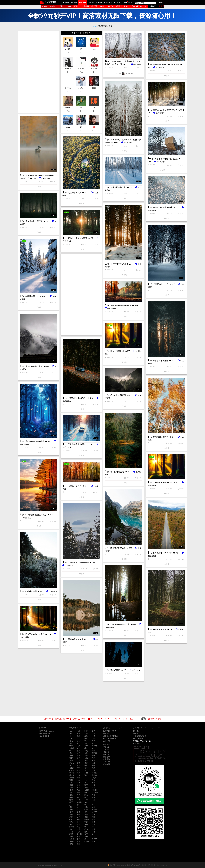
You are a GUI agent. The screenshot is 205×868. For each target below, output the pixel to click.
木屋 (79, 837)
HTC (79, 780)
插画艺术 (110, 6)
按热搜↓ (61, 6)
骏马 (71, 822)
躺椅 (79, 797)
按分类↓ (45, 6)
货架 (79, 785)
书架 (79, 844)
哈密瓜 (72, 775)
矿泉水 (72, 770)
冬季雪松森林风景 (118, 187)
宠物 (94, 797)
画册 (86, 770)
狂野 (71, 758)
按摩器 (72, 827)
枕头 (94, 815)
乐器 (79, 824)
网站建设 (117, 3)
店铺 (94, 837)
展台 (94, 834)
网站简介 (137, 731)
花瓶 (71, 824)
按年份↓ (69, 6)
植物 (94, 736)
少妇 (86, 758)
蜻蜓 (94, 824)
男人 (79, 758)
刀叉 (79, 810)
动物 (94, 734)
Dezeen (87, 802)
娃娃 (71, 797)
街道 (79, 763)
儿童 (79, 790)
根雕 (86, 812)
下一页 (125, 719)
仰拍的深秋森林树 (161, 437)
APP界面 (106, 754)
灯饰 (79, 829)
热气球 (94, 812)
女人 (71, 731)
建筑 (86, 738)
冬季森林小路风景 (161, 284)
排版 (79, 800)
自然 (86, 751)
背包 (71, 810)
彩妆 (79, 734)
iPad (86, 780)
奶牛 (71, 805)
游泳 (79, 788)
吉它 (94, 827)
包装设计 (94, 6)
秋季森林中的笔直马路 (163, 553)
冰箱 (94, 763)
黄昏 (71, 807)
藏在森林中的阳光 (161, 361)
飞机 (79, 746)
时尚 (79, 768)
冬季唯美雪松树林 (33, 296)
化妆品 (72, 768)
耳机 (94, 741)
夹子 (94, 842)
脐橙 (71, 792)
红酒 (79, 770)
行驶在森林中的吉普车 (120, 625)
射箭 (71, 788)
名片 (86, 746)
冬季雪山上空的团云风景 (78, 563)
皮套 (71, 829)
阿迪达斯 (95, 792)
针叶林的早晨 (31, 592)
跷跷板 (87, 819)
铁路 (94, 785)
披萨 (79, 753)
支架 (86, 815)
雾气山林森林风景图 (34, 366)
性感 (71, 746)
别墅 (86, 773)
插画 (71, 756)
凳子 (94, 768)
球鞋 (71, 795)
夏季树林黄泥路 (160, 630)
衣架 (71, 832)
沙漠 (71, 812)
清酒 (94, 822)
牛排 (94, 832)
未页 (131, 719)
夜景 (94, 783)
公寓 (71, 785)
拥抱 (71, 790)
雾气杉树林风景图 (118, 395)
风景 (86, 734)
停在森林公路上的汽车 (77, 398)
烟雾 (86, 824)
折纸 (94, 802)
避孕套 (72, 748)
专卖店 (72, 839)
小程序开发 (108, 3)
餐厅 (71, 802)
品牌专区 (135, 6)
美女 (71, 738)
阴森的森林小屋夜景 (34, 221)
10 (119, 719)
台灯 (94, 805)
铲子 (86, 805)
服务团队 (137, 734)
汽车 (79, 731)
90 (125, 2)
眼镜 (86, 795)
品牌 (79, 751)
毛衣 (79, 792)
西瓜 (86, 775)
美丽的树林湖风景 (76, 639)
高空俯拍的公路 (75, 193)
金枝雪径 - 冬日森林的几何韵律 (166, 65)
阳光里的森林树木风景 (35, 634)
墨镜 (86, 817)
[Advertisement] (39, 72)
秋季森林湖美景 (117, 472)
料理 (71, 834)
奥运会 (94, 775)
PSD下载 (99, 3)
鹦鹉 (71, 761)
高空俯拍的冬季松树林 (163, 207)
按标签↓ (53, 6)
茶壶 (94, 819)
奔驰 (94, 780)
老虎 (94, 731)
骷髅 (86, 810)
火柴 (86, 800)
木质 (94, 829)
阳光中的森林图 (117, 351)
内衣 (94, 743)
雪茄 (71, 844)
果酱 (71, 817)
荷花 (71, 837)
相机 (71, 743)
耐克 (86, 792)
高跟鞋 (94, 773)
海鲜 (86, 832)
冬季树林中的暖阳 (118, 264)
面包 (94, 761)
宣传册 (94, 746)
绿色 (86, 736)
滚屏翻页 (152, 6)
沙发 (86, 743)
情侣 (94, 788)
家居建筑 (119, 6)
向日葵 (72, 763)
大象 (94, 751)
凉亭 (86, 785)
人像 (86, 753)
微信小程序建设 (139, 738)
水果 (71, 734)
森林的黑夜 (115, 670)
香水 (71, 783)
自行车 (79, 741)
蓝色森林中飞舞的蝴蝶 (35, 442)
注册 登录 (160, 6)
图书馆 (79, 834)
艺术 (79, 756)
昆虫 (79, 736)
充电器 (94, 810)
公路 (86, 763)
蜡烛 (79, 807)
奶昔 (79, 817)
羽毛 (79, 839)
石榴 (86, 829)
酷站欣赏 (74, 3)
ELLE (86, 778)
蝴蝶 (94, 817)
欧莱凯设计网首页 (110, 731)
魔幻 (86, 837)
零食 (86, 822)
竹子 (79, 783)
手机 (94, 765)
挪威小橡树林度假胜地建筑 (166, 159)
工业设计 (127, 6)
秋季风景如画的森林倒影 (36, 515)
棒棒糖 (79, 802)
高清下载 (144, 6)
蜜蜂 (86, 788)
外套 (79, 819)
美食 (71, 753)
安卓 (79, 815)
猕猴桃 (94, 790)
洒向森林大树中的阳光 (163, 483)
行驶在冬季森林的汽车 (77, 444)
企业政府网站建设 (140, 736)
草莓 (79, 795)
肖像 (94, 770)
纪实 (79, 773)
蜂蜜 (79, 778)
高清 (86, 756)
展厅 (86, 834)
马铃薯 (72, 778)
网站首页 (66, 3)
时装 (86, 731)
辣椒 (79, 842)
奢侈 (86, 768)
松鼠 (79, 775)
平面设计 (77, 6)
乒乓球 (94, 839)
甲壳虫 (87, 842)
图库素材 (83, 3)
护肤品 (72, 819)
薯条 (71, 815)
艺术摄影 (85, 6)
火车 (94, 800)
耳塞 (94, 795)
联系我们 (137, 743)
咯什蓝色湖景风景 (118, 548)
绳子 (86, 827)
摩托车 (94, 753)
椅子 (86, 741)
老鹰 (79, 812)
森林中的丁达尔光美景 (77, 238)
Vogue (94, 778)
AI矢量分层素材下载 (111, 736)
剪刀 (79, 822)
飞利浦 (87, 790)
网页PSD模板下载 (110, 738)
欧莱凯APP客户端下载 (142, 741)
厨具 (86, 807)
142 (129, 3)
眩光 (86, 748)
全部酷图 (107, 745)
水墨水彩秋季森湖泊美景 (121, 306)
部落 (71, 780)
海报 (71, 800)
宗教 (94, 758)
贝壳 (79, 832)
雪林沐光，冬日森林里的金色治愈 (167, 110)
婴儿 (71, 741)
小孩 (94, 738)
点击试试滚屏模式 (154, 719)
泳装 (94, 807)
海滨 (86, 783)
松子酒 (72, 842)
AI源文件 (91, 3)
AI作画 (102, 6)
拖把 (79, 827)
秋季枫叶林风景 (75, 486)
